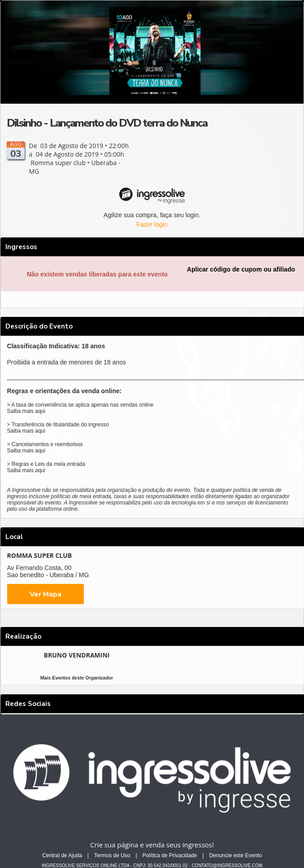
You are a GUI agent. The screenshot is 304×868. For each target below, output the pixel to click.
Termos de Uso (112, 855)
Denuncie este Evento (235, 855)
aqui (40, 411)
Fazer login (152, 224)
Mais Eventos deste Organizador (77, 678)
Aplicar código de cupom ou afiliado (241, 269)
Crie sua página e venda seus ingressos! (152, 845)
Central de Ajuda (62, 855)
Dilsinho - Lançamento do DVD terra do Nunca (107, 123)
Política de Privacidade (169, 855)
